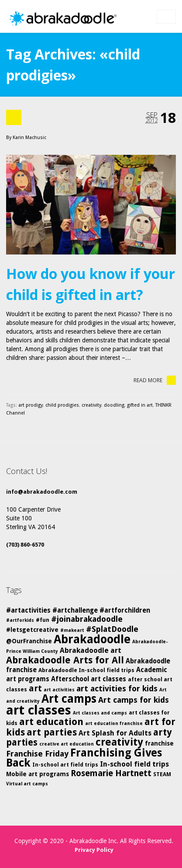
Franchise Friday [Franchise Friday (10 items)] (37, 754)
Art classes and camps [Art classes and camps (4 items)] (100, 713)
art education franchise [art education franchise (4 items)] (114, 723)
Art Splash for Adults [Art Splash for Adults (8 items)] (115, 733)
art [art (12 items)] (35, 688)
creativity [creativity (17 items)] (119, 742)
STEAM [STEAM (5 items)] (162, 774)
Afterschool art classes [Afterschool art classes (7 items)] (89, 679)
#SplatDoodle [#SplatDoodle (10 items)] (112, 629)
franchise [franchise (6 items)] (159, 743)
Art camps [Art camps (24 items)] (69, 699)
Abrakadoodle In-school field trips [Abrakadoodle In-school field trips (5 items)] (86, 670)
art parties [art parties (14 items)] (52, 732)
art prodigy (31, 405)
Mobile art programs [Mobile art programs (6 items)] (38, 774)
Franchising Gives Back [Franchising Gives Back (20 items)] (84, 758)
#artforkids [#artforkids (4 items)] (20, 620)
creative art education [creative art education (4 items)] (67, 744)
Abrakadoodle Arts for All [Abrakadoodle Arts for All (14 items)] (65, 660)
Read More (155, 380)
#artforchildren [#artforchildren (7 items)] (125, 610)
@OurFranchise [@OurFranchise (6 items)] (29, 641)
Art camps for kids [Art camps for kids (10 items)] (134, 700)
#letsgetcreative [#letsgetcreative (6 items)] (32, 630)
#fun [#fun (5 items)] (43, 620)
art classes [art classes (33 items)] (39, 710)
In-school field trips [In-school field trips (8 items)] (134, 764)
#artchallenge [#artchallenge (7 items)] (75, 610)
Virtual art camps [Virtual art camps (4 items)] (27, 784)
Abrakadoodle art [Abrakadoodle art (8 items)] (91, 650)
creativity (91, 405)
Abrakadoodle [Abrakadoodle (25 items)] (92, 639)
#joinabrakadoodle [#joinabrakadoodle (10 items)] (87, 619)
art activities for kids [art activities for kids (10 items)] (117, 688)
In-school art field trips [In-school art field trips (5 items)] (65, 765)
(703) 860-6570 (25, 545)
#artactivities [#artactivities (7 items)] (28, 610)
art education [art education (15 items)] (51, 722)
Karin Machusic (29, 138)
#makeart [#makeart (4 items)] (72, 630)
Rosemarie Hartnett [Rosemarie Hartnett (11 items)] (111, 773)
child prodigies (62, 405)
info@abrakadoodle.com (42, 492)
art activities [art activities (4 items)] (59, 690)
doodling (114, 405)
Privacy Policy (94, 850)
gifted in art (140, 405)
